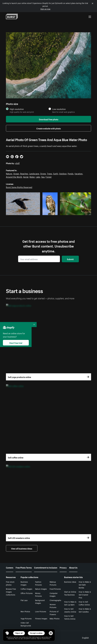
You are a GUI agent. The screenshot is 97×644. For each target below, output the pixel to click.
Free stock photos (10, 583)
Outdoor (63, 173)
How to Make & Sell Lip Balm (70, 603)
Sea (43, 177)
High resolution (17, 109)
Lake (38, 177)
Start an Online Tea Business (70, 593)
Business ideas (70, 582)
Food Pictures (55, 589)
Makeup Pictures (53, 583)
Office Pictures (27, 593)
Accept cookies (36, 633)
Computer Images (54, 595)
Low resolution (59, 109)
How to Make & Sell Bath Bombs (85, 585)
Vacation (78, 173)
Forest (49, 177)
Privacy (63, 567)
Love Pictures (41, 611)
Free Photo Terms (24, 567)
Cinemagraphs (55, 600)
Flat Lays (24, 600)
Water (32, 177)
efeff (17, 163)
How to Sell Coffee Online (84, 603)
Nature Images (41, 589)
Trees (50, 173)
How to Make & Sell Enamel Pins (85, 595)
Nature (9, 173)
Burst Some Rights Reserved (19, 187)
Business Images (24, 583)
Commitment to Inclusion (46, 567)
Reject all (19, 633)
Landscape (34, 173)
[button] (7, 633)
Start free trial (16, 343)
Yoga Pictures (26, 618)
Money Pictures (38, 595)
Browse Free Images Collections (11, 592)
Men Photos (25, 611)
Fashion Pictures (38, 583)
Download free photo (49, 119)
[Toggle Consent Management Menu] (7, 633)
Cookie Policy (46, 638)
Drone (43, 173)
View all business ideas (22, 548)
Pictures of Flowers (54, 613)
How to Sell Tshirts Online (70, 617)
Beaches (24, 173)
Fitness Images (41, 618)
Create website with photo (49, 128)
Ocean (16, 173)
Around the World (14, 177)
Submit (70, 259)
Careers (10, 567)
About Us (73, 567)
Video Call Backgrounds (26, 624)
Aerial (26, 177)
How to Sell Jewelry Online (70, 610)
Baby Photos (55, 618)
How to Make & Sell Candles (85, 610)
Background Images (40, 602)
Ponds (71, 173)
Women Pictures (53, 606)
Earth (56, 173)
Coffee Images (26, 589)
